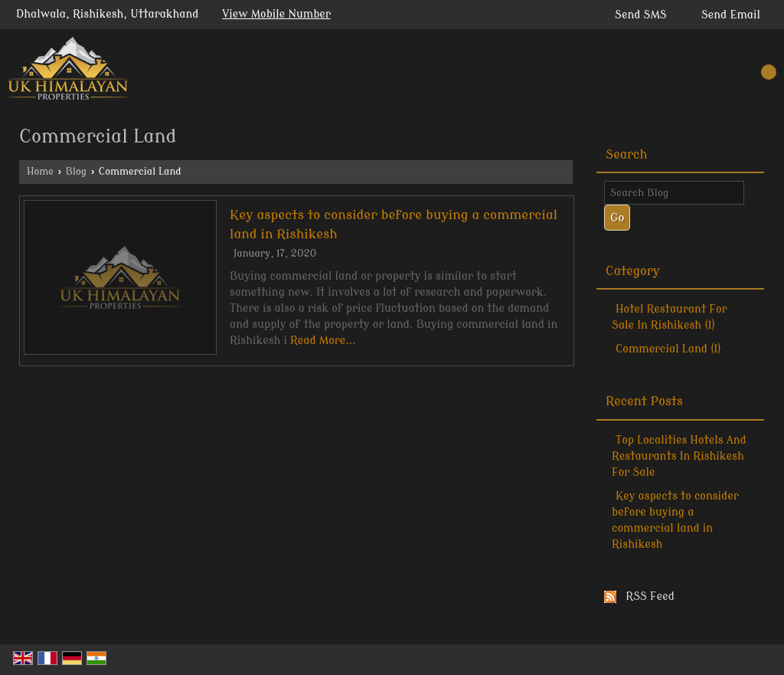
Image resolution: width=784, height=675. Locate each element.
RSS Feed (650, 596)
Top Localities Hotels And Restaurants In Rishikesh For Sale (679, 456)
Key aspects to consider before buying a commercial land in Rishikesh (675, 520)
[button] (276, 14)
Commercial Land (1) (668, 349)
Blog (77, 172)
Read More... (323, 341)
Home (40, 172)
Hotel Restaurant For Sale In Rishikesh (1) (670, 317)
